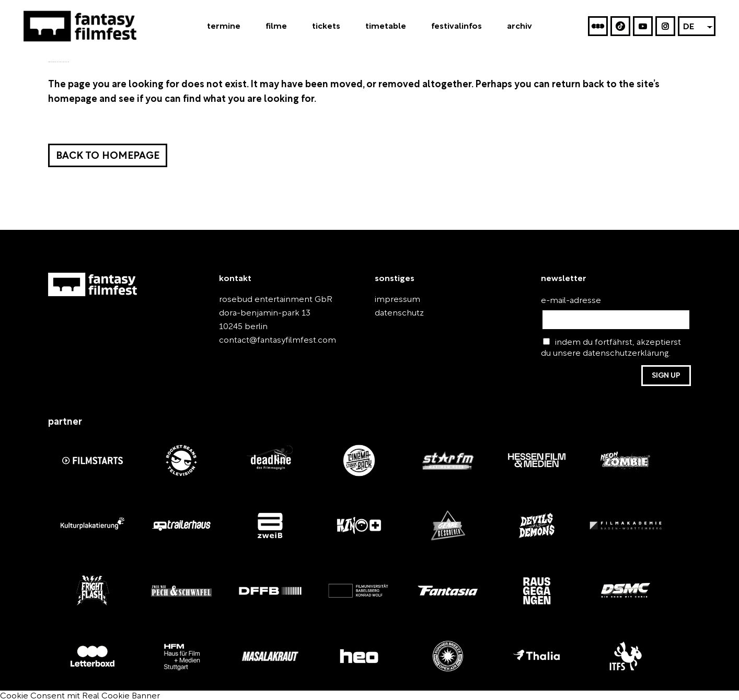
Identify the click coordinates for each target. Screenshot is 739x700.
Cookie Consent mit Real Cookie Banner (68, 694)
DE (689, 28)
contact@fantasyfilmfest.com (268, 340)
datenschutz (395, 313)
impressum (393, 300)
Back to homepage (106, 156)
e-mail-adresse (565, 301)
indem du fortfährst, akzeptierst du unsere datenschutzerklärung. (606, 347)
